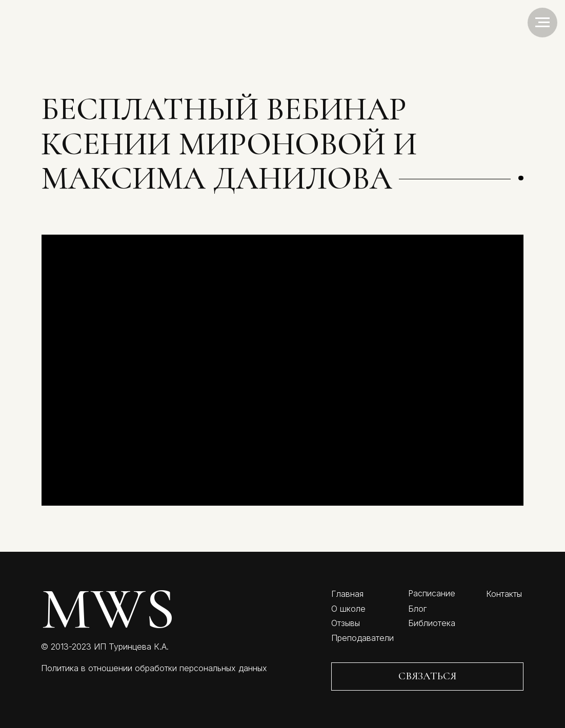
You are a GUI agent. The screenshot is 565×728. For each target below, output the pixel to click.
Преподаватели (362, 638)
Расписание (432, 593)
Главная (347, 594)
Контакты (504, 594)
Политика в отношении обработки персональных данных (154, 668)
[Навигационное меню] (542, 23)
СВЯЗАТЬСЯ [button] (427, 676)
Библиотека (432, 623)
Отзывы (346, 623)
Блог (417, 609)
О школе (348, 609)
